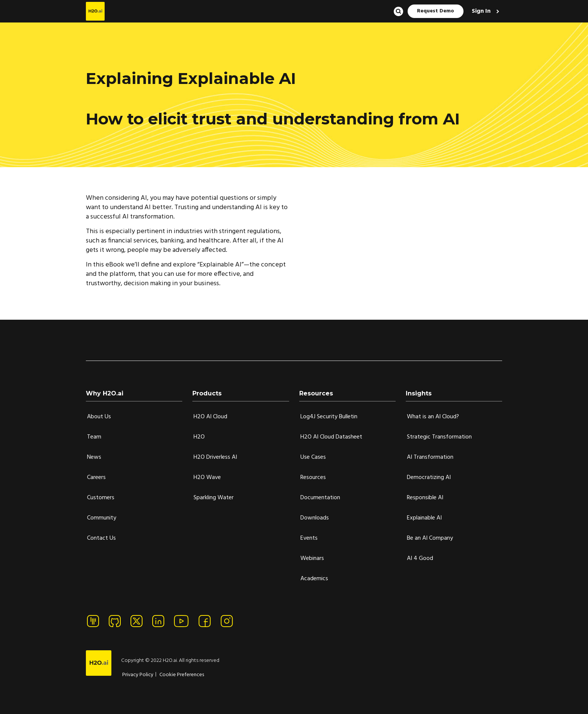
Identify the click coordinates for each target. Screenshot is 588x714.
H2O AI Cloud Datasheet (331, 437)
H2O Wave (207, 477)
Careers (96, 477)
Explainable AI (424, 518)
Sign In (482, 11)
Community (102, 518)
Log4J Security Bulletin (329, 417)
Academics (314, 579)
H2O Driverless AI (215, 457)
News (94, 457)
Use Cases (313, 457)
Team (94, 437)
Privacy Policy (138, 675)
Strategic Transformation (439, 437)
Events (309, 538)
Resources (313, 477)
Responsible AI (425, 498)
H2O (199, 437)
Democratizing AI (429, 477)
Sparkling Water (214, 498)
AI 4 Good (420, 558)
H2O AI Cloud (210, 417)
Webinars (312, 558)
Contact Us (101, 538)
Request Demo (436, 11)
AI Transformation (430, 457)
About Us (99, 417)
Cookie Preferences (182, 675)
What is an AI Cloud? (433, 417)
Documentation (320, 498)
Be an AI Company (430, 538)
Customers (101, 498)
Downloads (315, 518)
